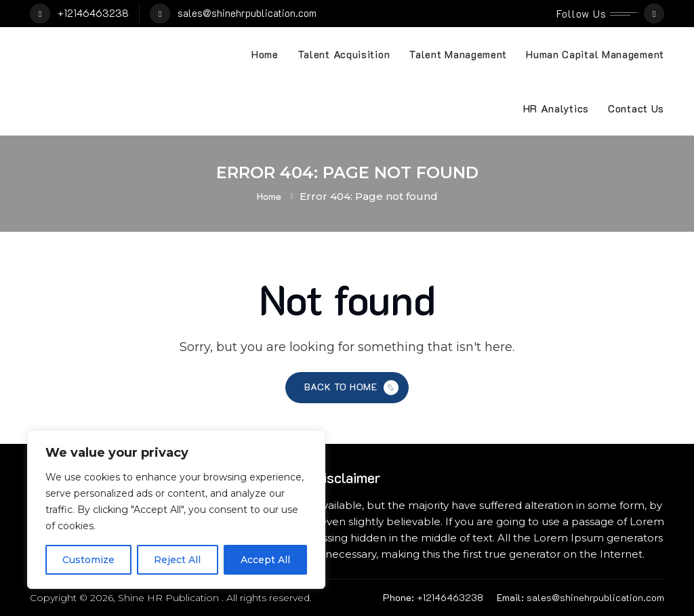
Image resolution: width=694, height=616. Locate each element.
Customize (88, 560)
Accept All (265, 560)
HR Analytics (556, 108)
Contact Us (636, 108)
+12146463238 (93, 13)
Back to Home (353, 388)
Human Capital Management (595, 54)
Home (265, 54)
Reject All (177, 560)
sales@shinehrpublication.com (247, 13)
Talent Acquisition (344, 54)
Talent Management (458, 54)
